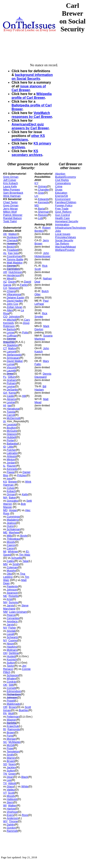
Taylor (10, 666)
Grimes (42, 186)
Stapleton (13, 345)
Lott (40, 218)
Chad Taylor (10, 202)
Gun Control (62, 215)
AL (5, 253)
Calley (11, 561)
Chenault (12, 240)
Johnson (12, 590)
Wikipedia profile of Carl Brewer (32, 96)
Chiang (11, 291)
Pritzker (22, 475)
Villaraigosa (14, 294)
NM (5, 612)
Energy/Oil (62, 196)
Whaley (11, 678)
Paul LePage (41, 302)
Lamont (11, 351)
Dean (10, 777)
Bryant (11, 761)
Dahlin (11, 825)
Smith (16, 564)
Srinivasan (13, 358)
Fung (10, 736)
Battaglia (12, 444)
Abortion (60, 174)
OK (5, 685)
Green (12, 774)
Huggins (12, 244)
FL (5, 377)
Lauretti (11, 371)
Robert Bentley (42, 229)
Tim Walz (25, 555)
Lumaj (10, 364)
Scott (11, 793)
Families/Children (66, 202)
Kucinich (12, 659)
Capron (11, 545)
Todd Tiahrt (10, 221)
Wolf (11, 713)
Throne (13, 821)
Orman (11, 494)
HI (5, 405)
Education (61, 193)
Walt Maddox (15, 263)
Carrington (13, 269)
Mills (9, 536)
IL (4, 466)
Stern (10, 802)
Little (10, 447)
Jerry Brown (42, 242)
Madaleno (13, 520)
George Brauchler (9, 340)
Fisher (12, 628)
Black (25, 777)
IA (4, 421)
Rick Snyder (41, 315)
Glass (10, 786)
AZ (5, 282)
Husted (11, 656)
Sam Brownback (13, 193)
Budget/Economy (66, 177)
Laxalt (10, 634)
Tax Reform (62, 244)
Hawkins (12, 647)
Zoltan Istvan (15, 307)
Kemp (12, 393)
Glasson (12, 434)
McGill (11, 745)
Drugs (59, 190)
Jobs (58, 231)
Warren (11, 758)
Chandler (44, 190)
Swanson (12, 593)
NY (5, 640)
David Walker (15, 361)
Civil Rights (62, 180)
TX (5, 783)
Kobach (11, 491)
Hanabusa (13, 409)
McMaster (14, 742)
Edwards (43, 199)
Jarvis (10, 605)
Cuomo (13, 640)
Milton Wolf (10, 212)
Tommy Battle (15, 259)
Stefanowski (14, 355)
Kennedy (12, 469)
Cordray (12, 682)
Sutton (11, 663)
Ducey (12, 282)
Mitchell (11, 320)
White (25, 786)
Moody (11, 542)
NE (5, 596)
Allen (10, 310)
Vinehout (12, 812)
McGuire (12, 431)
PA (5, 713)
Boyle (24, 536)
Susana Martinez (43, 337)
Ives (9, 478)
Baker (12, 497)
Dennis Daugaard (43, 375)
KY (36, 183)
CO (5, 317)
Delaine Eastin (16, 297)
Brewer (13, 482)
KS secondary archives (27, 153)
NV (5, 628)
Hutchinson (15, 272)
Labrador (12, 453)
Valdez (11, 790)
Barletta (12, 723)
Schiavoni (13, 675)
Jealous (12, 523)
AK (5, 234)
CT (5, 348)
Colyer (11, 488)
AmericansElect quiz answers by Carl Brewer (30, 126)
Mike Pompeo (12, 190)
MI (5, 551)
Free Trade (62, 209)
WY (5, 821)
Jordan (11, 463)
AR (5, 272)
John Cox (13, 304)
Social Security (64, 240)
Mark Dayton (42, 328)
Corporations (63, 183)
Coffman (12, 336)
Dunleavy (12, 237)
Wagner (12, 720)
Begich (11, 247)
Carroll (11, 415)
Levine (11, 386)
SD (5, 764)
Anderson (13, 818)
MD (5, 510)
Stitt (11, 685)
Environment (63, 199)
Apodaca (13, 621)
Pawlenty (12, 586)
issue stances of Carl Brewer (29, 88)
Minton (11, 459)
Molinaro (12, 650)
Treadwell (13, 250)
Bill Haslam (40, 388)
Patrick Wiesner (13, 215)
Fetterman (13, 717)
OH (5, 653)
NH (5, 602)
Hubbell (11, 437)
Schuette (17, 558)
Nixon (10, 644)
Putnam (12, 383)
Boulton (11, 428)
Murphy (11, 571)
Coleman (12, 567)
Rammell (12, 831)
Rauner (12, 466)
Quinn (10, 526)
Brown (13, 707)
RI (5, 729)
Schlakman (14, 529)
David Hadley (15, 301)
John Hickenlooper (42, 255)
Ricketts (13, 596)
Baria (41, 209)
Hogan (13, 510)
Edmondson (14, 691)
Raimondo (14, 729)
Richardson (14, 694)
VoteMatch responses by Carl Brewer (32, 115)
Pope (10, 748)
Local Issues (63, 234)
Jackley (11, 767)
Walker (13, 234)
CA (5, 288)
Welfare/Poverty (65, 250)
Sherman (44, 212)
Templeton (13, 751)
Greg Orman (11, 177)
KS (5, 482)
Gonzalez (13, 501)
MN (5, 564)
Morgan (11, 739)
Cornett (11, 688)
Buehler (24, 710)
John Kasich (42, 350)
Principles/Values (66, 237)
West (10, 278)
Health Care (62, 218)
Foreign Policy (64, 205)
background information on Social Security (32, 77)
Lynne (10, 332)
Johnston (14, 317)
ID (5, 447)
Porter (10, 440)
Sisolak (11, 631)
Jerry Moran (10, 209)
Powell (11, 701)
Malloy (12, 348)
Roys (25, 815)
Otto (9, 574)
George (11, 266)
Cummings (13, 517)
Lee (9, 780)
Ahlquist (12, 456)
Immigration (62, 224)
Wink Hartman (12, 196)
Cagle (10, 396)
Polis (25, 332)
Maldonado (14, 704)
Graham (12, 380)
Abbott (12, 783)
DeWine (14, 653)
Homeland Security (67, 221)
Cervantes (13, 618)
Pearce (11, 615)
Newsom (14, 288)
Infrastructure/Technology (70, 228)
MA (5, 497)
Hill (24, 396)
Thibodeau (13, 539)
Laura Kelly (10, 186)
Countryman (14, 256)
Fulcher (11, 450)
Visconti (12, 367)
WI (5, 805)
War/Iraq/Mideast (66, 247)
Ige (9, 405)
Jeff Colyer (10, 180)
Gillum (12, 377)
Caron (10, 548)
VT (5, 793)
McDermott (14, 418)
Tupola (11, 412)
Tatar (25, 561)
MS (37, 205)
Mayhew (14, 532)
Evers (10, 815)
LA (36, 196)
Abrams (12, 399)
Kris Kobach (11, 183)
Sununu (13, 602)
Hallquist (12, 799)
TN (5, 774)
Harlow (11, 809)
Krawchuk (13, 726)
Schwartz (12, 637)
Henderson (14, 275)
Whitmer (13, 551)
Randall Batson (12, 218)
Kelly (25, 494)
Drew (10, 374)
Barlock (11, 329)
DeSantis (12, 390)
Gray (41, 193)
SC (5, 742)
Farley (24, 285)
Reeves (43, 215)
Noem (12, 764)
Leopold (12, 424)
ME (5, 532)
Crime (59, 186)
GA (5, 393)
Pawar (11, 472)
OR (5, 707)
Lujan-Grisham (18, 612)
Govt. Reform (63, 212)
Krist (9, 599)
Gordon (11, 828)
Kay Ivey (13, 253)
